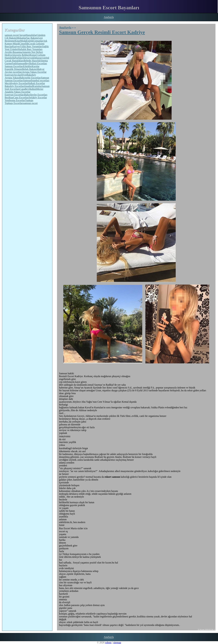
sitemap (117, 643)
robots (108, 643)
